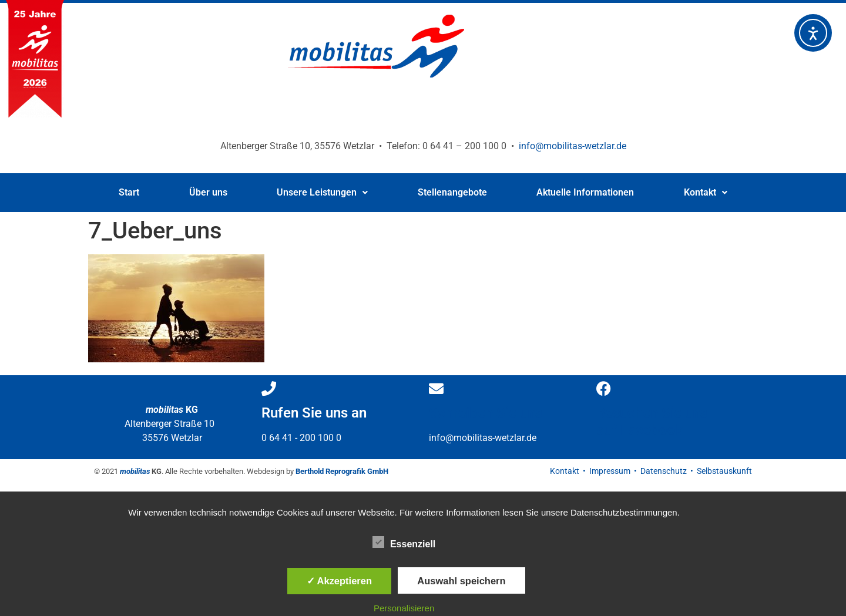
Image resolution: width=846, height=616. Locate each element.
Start (129, 192)
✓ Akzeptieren (340, 581)
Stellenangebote (452, 192)
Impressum (610, 471)
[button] (323, 193)
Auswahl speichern (461, 581)
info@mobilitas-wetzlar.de (573, 146)
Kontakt (706, 192)
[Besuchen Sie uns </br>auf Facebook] (604, 388)
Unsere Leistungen (322, 192)
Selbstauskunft (724, 471)
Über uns (208, 192)
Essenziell (404, 542)
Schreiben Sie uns (486, 413)
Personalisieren (404, 608)
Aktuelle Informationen (585, 192)
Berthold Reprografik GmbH (342, 471)
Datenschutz (664, 471)
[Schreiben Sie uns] (436, 388)
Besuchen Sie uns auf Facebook (652, 421)
